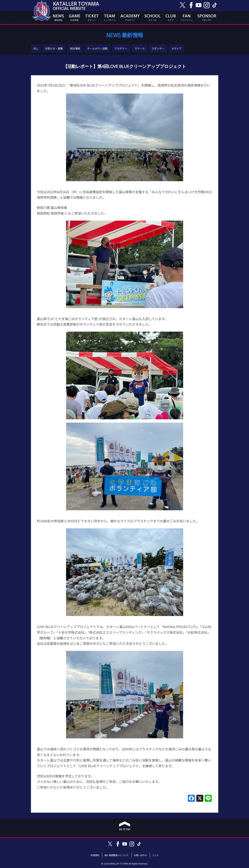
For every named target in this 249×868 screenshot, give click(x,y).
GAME (75, 17)
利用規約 (95, 855)
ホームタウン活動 (97, 48)
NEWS (58, 17)
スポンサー (158, 48)
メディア (176, 48)
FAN (187, 17)
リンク (155, 855)
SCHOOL (152, 17)
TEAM (110, 17)
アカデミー (121, 48)
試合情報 (75, 48)
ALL (36, 48)
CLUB (171, 17)
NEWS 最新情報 (124, 35)
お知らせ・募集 (54, 48)
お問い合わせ (140, 855)
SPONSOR (207, 17)
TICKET (92, 17)
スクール (140, 48)
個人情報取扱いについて (117, 855)
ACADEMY (130, 17)
